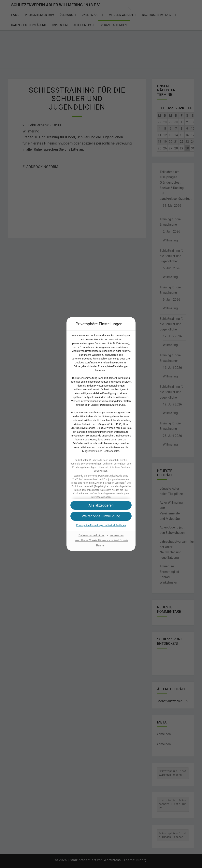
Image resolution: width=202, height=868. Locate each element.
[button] (101, 516)
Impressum (117, 535)
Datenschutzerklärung (113, 405)
